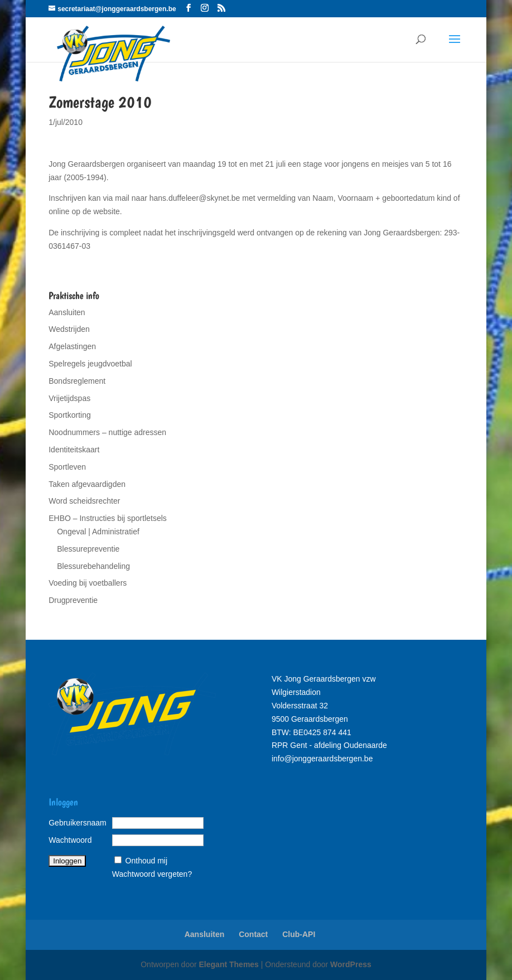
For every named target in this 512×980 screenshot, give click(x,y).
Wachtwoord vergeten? (152, 874)
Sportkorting (69, 415)
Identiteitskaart (74, 450)
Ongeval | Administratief (98, 532)
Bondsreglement (77, 381)
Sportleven (67, 467)
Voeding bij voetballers (88, 583)
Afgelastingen (72, 346)
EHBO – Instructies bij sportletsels (108, 518)
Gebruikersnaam (78, 823)
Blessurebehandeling (93, 566)
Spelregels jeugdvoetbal (90, 364)
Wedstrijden (69, 329)
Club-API (299, 934)
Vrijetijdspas (69, 398)
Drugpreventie (73, 600)
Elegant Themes (229, 964)
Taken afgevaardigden (87, 484)
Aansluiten (67, 312)
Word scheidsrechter (84, 501)
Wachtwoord (70, 840)
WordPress (351, 964)
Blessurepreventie (88, 549)
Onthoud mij (146, 861)
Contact (253, 934)
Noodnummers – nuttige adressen (107, 432)
